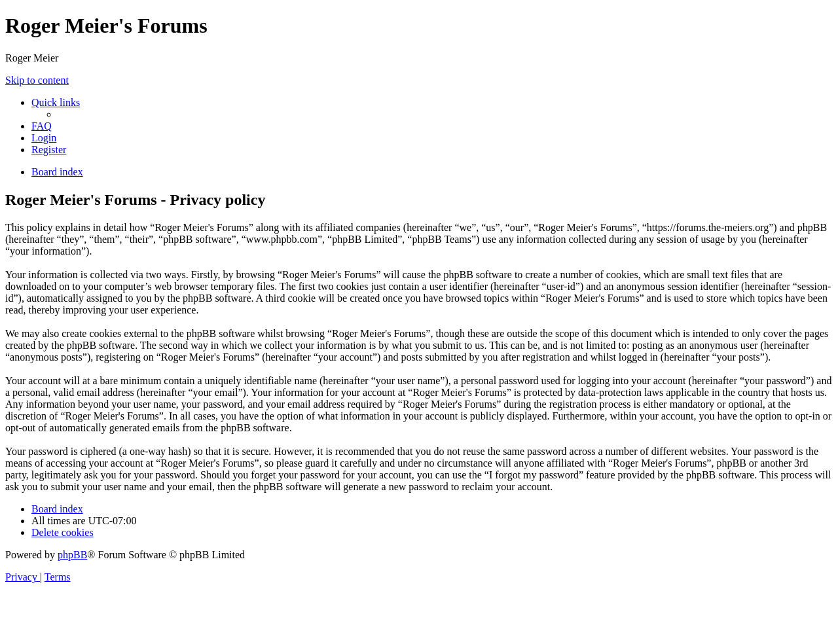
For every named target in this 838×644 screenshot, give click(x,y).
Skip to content (37, 80)
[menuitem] (42, 126)
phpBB (72, 555)
